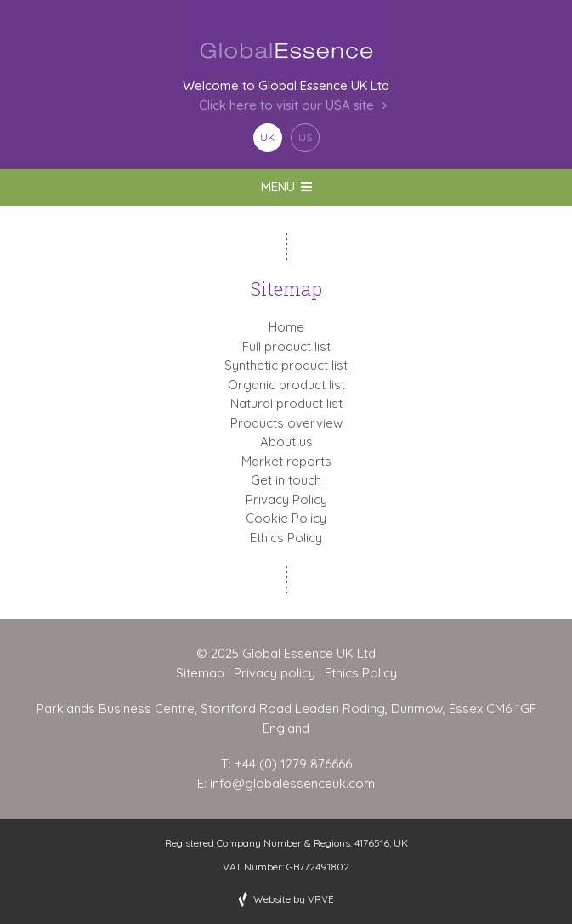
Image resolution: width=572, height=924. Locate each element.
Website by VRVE (294, 899)
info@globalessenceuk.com (292, 783)
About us (286, 442)
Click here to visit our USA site (286, 106)
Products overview (286, 423)
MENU (286, 187)
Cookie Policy (286, 518)
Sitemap (200, 673)
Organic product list (286, 385)
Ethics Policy (286, 538)
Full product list (286, 346)
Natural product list (286, 403)
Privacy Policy (286, 499)
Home (286, 327)
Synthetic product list (286, 365)
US (305, 137)
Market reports (286, 461)
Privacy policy (275, 673)
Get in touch (286, 480)
